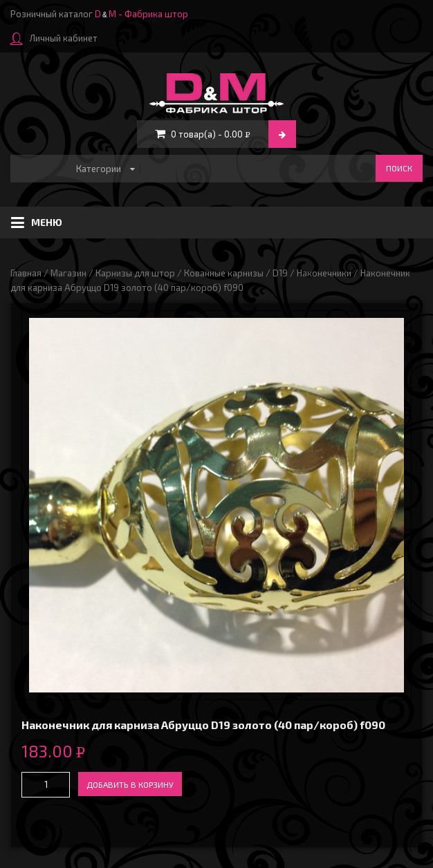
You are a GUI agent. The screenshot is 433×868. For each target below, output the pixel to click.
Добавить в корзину (130, 784)
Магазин (68, 273)
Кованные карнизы (224, 273)
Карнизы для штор (135, 273)
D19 (280, 273)
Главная (26, 273)
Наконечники (324, 273)
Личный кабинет (54, 38)
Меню (37, 223)
